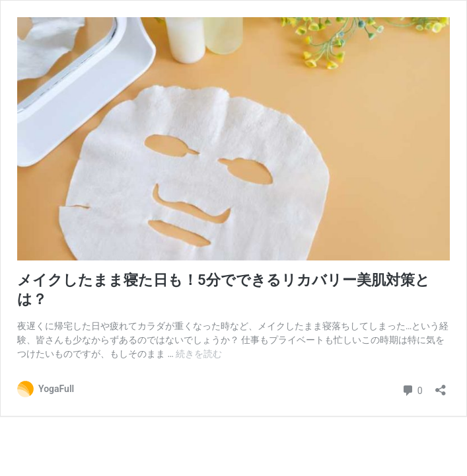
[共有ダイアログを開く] (441, 386)
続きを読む (199, 354)
